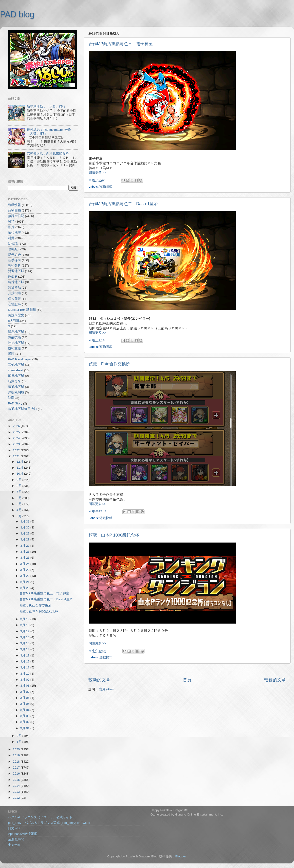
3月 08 (25, 686)
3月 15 (25, 643)
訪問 (11, 398)
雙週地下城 (16, 271)
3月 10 (25, 674)
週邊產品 (14, 288)
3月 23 (25, 570)
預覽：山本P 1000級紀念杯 (114, 535)
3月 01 (25, 728)
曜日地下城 (16, 376)
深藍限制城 (16, 392)
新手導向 (14, 260)
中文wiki (14, 845)
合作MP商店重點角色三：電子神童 (121, 44)
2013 (17, 792)
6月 (19, 498)
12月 (20, 462)
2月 (19, 736)
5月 (19, 504)
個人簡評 (14, 299)
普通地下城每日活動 (23, 409)
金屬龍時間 (16, 839)
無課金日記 (16, 216)
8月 (19, 486)
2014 (17, 786)
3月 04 (25, 710)
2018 (17, 762)
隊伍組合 (14, 255)
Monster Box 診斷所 (22, 310)
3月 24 (25, 564)
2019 (17, 755)
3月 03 (25, 716)
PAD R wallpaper (20, 359)
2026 (17, 426)
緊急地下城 (16, 332)
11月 (20, 468)
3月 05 (25, 704)
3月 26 (25, 552)
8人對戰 (14, 321)
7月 (19, 492)
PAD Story (15, 403)
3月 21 (25, 582)
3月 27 (25, 546)
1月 (19, 742)
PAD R (13, 277)
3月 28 (25, 539)
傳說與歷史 (16, 315)
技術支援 (14, 348)
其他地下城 (16, 365)
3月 (19, 516)
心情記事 (14, 304)
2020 (17, 749)
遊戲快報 (106, 518)
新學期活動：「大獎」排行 (46, 106)
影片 (11, 227)
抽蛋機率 (14, 233)
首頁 (187, 680)
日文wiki (14, 828)
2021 (17, 456)
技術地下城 (16, 343)
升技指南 (14, 293)
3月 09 (25, 680)
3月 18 (25, 625)
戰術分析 (14, 266)
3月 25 (25, 558)
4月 (19, 510)
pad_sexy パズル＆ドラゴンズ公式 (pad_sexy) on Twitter (49, 823)
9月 (19, 480)
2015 (17, 780)
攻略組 (13, 249)
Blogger (181, 856)
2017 (17, 768)
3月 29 (25, 533)
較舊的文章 (275, 680)
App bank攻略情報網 (23, 834)
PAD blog (17, 14)
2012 (17, 798)
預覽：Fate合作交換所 (109, 364)
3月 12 (25, 661)
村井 (11, 238)
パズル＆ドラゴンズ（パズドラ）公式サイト (40, 817)
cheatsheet (16, 370)
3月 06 (25, 698)
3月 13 (25, 655)
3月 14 (25, 649)
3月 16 (25, 637)
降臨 (11, 354)
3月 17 (25, 631)
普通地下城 (16, 387)
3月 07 (25, 692)
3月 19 (25, 619)
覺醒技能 (14, 337)
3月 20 (25, 588)
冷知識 (13, 244)
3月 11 (25, 667)
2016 (17, 774)
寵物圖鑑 (106, 187)
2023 (17, 444)
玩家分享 (14, 381)
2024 (17, 438)
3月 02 (25, 722)
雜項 (11, 222)
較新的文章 (99, 680)
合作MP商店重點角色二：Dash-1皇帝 (123, 204)
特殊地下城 (16, 282)
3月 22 (25, 576)
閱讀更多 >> (97, 173)
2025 (17, 432)
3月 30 (25, 527)
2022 (17, 450)
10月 (20, 474)
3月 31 (25, 521)
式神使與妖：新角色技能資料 (48, 153)
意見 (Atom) (107, 689)
